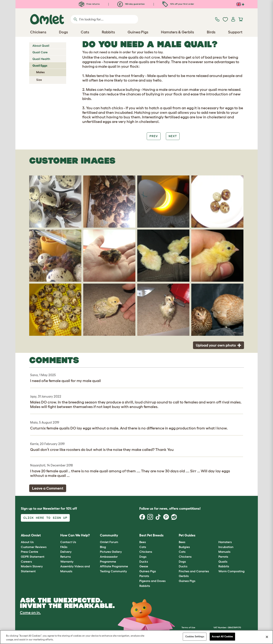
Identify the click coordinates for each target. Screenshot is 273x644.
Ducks (144, 561)
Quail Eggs (40, 65)
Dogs (143, 557)
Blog (103, 547)
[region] (136, 637)
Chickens (146, 552)
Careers (26, 561)
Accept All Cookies (222, 637)
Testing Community (113, 571)
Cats (143, 547)
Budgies (184, 547)
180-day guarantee (131, 4)
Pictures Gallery (111, 552)
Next (173, 136)
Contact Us (68, 542)
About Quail (41, 46)
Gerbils (184, 576)
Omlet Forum (109, 542)
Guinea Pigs (148, 571)
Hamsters (225, 542)
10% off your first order (178, 4)
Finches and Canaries (194, 571)
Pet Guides (187, 535)
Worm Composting (231, 571)
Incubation (226, 547)
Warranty (67, 561)
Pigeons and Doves (152, 581)
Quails (223, 561)
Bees (143, 542)
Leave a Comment (48, 488)
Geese (144, 566)
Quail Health (41, 59)
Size (39, 80)
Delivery (66, 552)
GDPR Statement (33, 557)
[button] (215, 535)
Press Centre (29, 552)
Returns (66, 557)
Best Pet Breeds (151, 535)
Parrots (144, 576)
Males (40, 72)
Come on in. (30, 613)
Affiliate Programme (114, 566)
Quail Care (40, 52)
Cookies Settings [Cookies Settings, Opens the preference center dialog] (195, 637)
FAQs (64, 547)
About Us (27, 542)
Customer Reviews (34, 547)
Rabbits (145, 586)
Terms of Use (188, 627)
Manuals (224, 552)
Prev (154, 136)
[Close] (267, 637)
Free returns (89, 4)
